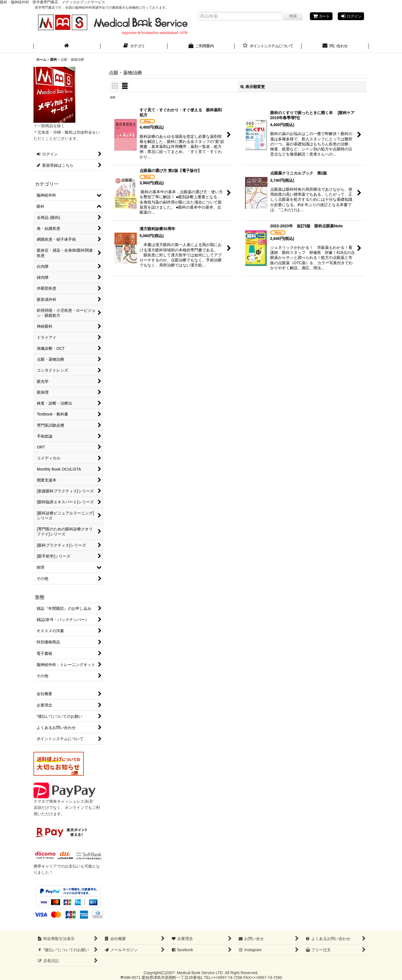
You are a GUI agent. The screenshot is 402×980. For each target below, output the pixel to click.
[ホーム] (67, 46)
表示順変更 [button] (253, 87)
